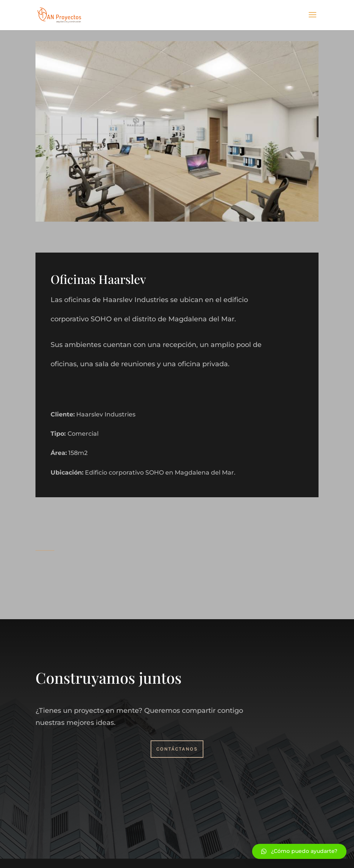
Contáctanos (177, 749)
